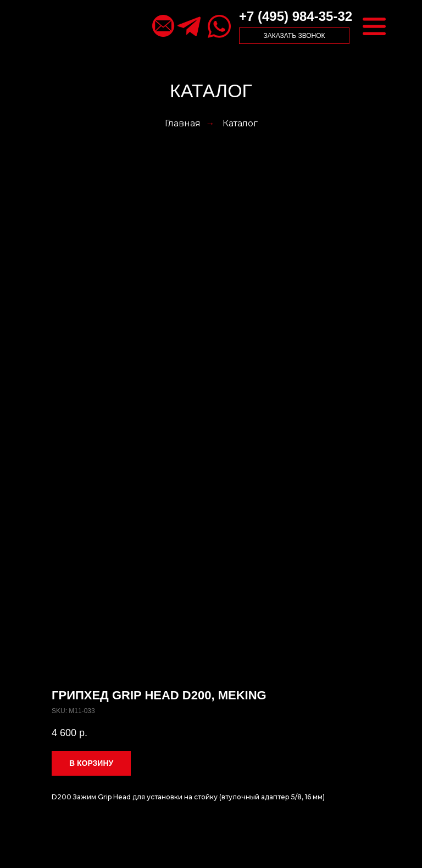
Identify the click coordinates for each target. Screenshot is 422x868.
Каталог (240, 123)
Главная (183, 123)
